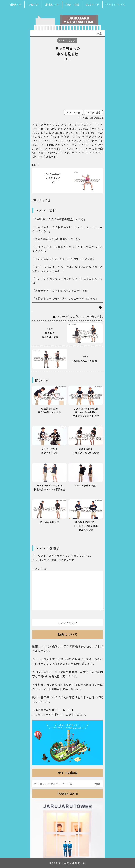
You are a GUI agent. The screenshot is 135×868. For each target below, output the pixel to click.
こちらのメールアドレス (47, 714)
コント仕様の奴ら (91, 316)
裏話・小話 (72, 5)
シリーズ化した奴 (67, 316)
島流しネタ (52, 5)
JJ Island (67, 747)
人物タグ (33, 5)
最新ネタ (16, 5)
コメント (39, 569)
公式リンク (92, 5)
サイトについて (115, 5)
